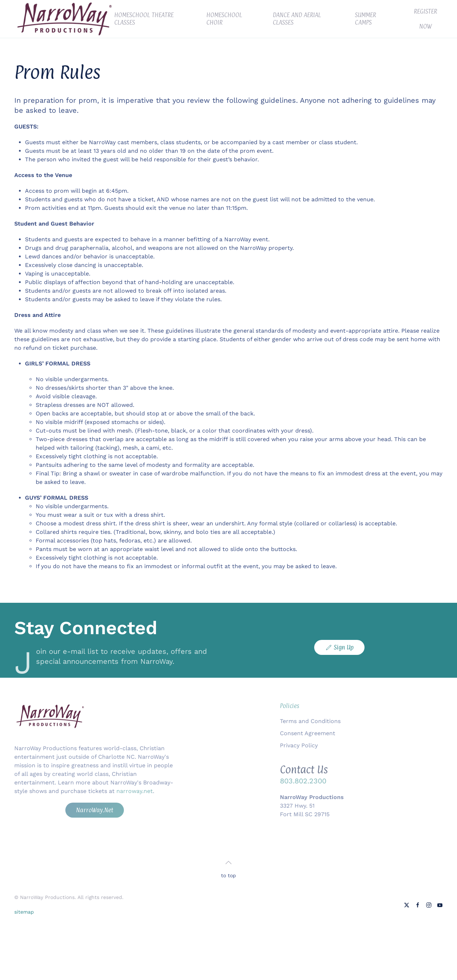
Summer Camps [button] (365, 19)
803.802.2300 (303, 781)
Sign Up (339, 647)
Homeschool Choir (224, 19)
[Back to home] (64, 19)
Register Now (425, 19)
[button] (228, 863)
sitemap (24, 912)
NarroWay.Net (95, 810)
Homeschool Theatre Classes (144, 19)
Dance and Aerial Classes (297, 19)
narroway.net (135, 791)
